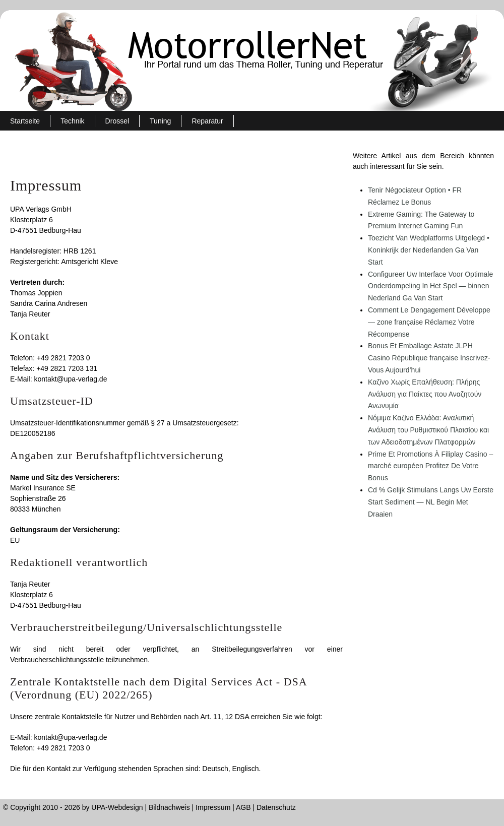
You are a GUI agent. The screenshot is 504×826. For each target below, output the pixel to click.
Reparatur (207, 121)
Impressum (213, 807)
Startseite (25, 121)
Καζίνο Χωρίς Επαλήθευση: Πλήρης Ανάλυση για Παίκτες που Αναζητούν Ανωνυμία (425, 394)
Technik (72, 121)
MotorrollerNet (252, 60)
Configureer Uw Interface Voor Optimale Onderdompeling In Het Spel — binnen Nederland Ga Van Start (430, 286)
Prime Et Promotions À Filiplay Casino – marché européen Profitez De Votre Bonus (430, 466)
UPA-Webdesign (117, 807)
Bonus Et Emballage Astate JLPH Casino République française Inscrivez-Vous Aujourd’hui (429, 358)
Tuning (160, 121)
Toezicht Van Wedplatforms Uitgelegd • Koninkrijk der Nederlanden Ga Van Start (429, 250)
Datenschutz (276, 807)
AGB (243, 807)
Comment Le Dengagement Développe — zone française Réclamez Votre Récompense (429, 322)
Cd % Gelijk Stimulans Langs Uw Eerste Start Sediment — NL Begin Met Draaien (431, 502)
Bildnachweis (169, 807)
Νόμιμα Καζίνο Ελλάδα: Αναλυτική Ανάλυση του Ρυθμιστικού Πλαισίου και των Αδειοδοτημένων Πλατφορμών (428, 430)
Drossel (117, 121)
